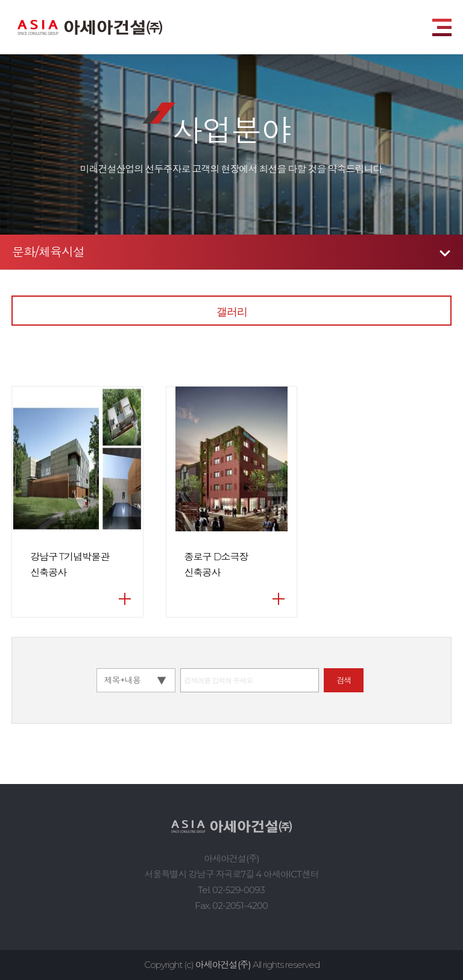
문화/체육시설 (48, 252)
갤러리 (232, 312)
